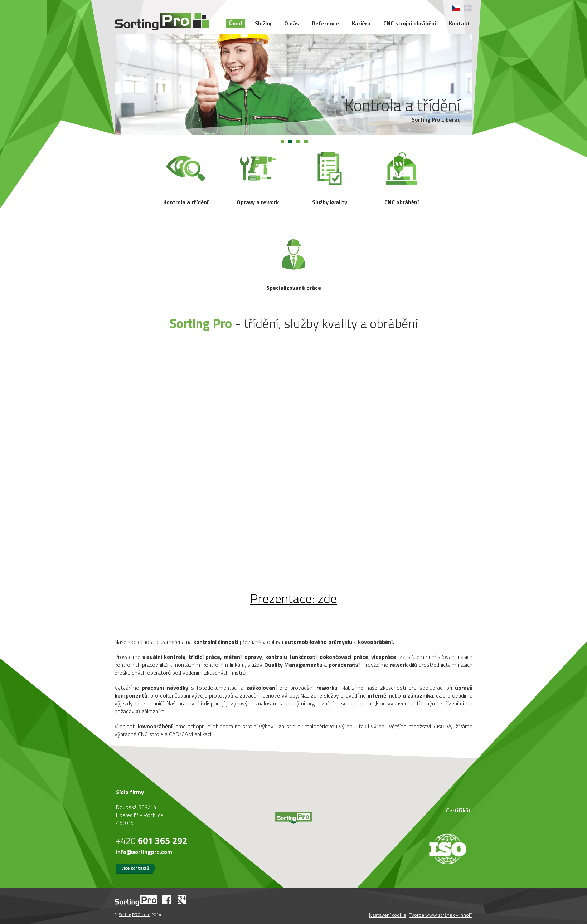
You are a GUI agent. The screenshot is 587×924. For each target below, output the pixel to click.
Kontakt (459, 23)
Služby (263, 23)
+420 (152, 841)
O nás (292, 23)
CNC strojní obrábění (410, 23)
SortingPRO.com (135, 915)
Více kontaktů (135, 868)
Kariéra (361, 23)
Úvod (236, 23)
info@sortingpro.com (144, 852)
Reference (325, 23)
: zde (293, 598)
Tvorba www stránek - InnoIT (441, 915)
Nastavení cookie (388, 915)
